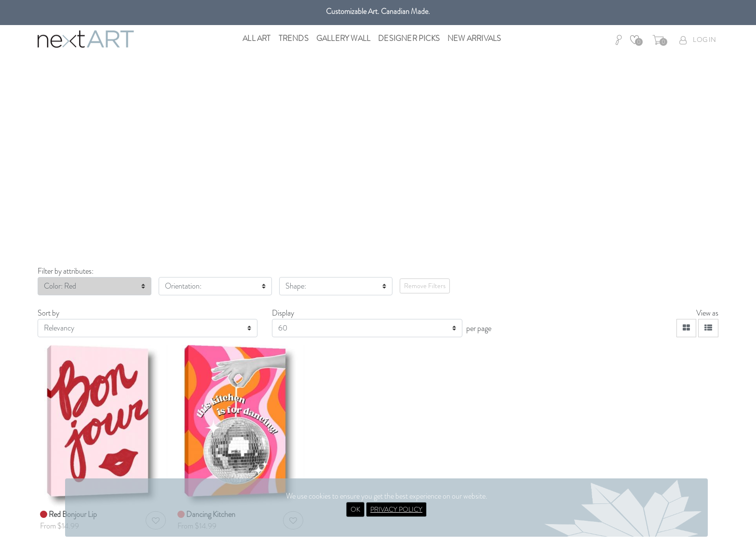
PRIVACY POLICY (396, 509)
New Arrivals (474, 38)
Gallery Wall (343, 38)
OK (355, 509)
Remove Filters (425, 286)
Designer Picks (409, 38)
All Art (256, 38)
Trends (294, 38)
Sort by (48, 313)
